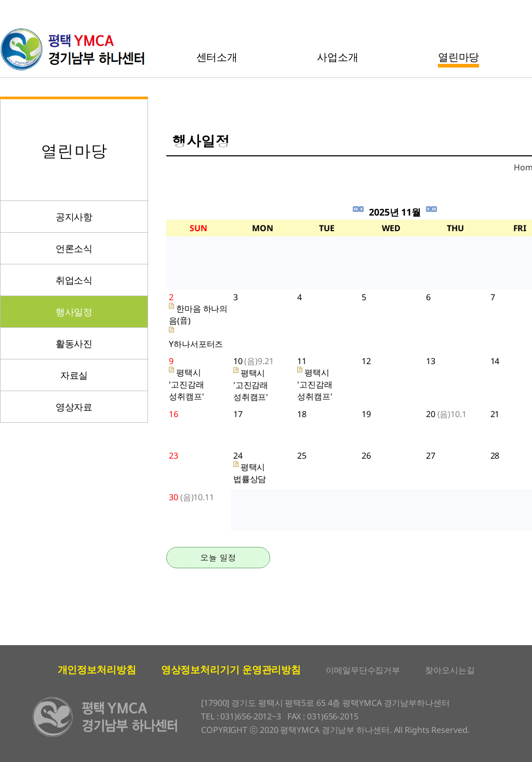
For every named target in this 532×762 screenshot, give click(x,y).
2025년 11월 (395, 212)
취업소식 (74, 280)
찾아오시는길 (450, 670)
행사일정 (74, 312)
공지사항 (74, 217)
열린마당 (459, 57)
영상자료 (74, 407)
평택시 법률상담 (250, 473)
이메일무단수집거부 (363, 670)
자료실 (74, 375)
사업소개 (338, 57)
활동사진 (74, 343)
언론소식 (74, 248)
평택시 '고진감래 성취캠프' (187, 384)
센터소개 (217, 57)
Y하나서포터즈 (196, 344)
